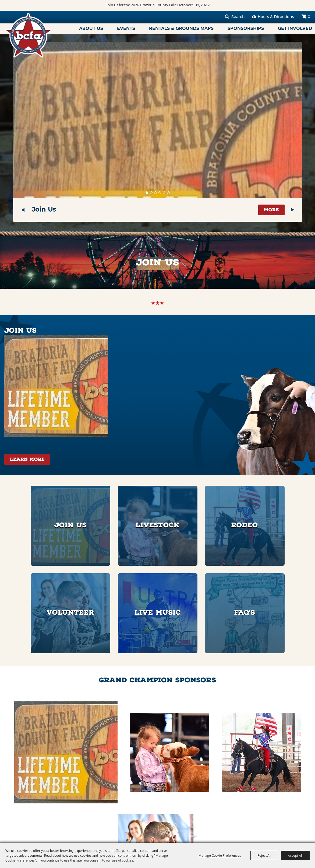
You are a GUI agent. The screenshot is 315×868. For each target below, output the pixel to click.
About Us (91, 29)
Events (126, 29)
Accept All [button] (295, 855)
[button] (23, 210)
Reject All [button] (264, 855)
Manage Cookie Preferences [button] (220, 855)
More (271, 210)
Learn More (27, 460)
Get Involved (295, 29)
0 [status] (309, 17)
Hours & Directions (276, 17)
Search (238, 17)
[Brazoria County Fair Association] (31, 37)
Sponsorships (246, 29)
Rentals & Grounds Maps (181, 29)
